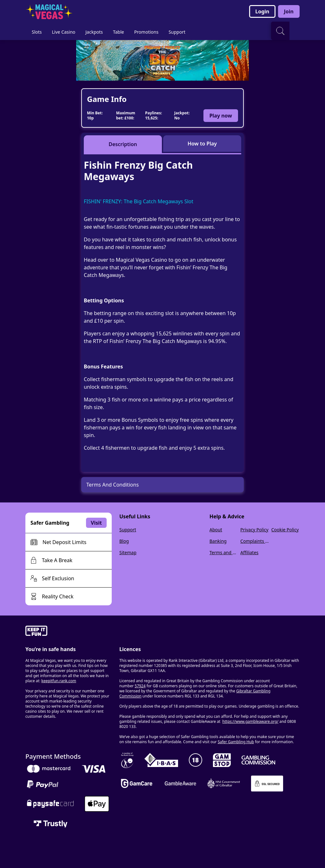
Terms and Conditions (224, 552)
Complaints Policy (254, 541)
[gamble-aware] (69, 632)
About (216, 530)
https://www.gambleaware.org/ (251, 721)
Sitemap (128, 552)
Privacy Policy (254, 530)
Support (128, 530)
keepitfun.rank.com (59, 681)
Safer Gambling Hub (236, 742)
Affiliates (249, 552)
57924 (140, 686)
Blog (124, 541)
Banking (218, 541)
